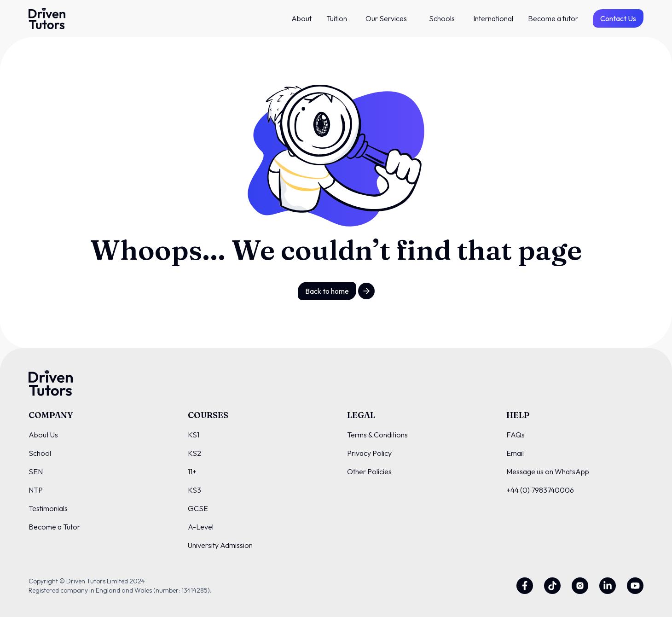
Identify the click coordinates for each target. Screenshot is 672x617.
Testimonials (48, 508)
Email (515, 453)
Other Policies (369, 471)
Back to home (327, 291)
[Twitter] (552, 586)
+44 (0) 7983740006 (540, 490)
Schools (442, 18)
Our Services (386, 18)
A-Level (201, 527)
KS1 (194, 435)
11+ (192, 471)
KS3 (194, 490)
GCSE (198, 508)
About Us (43, 435)
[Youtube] (635, 586)
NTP (36, 490)
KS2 (194, 453)
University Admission (220, 545)
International (493, 18)
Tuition (337, 18)
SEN (36, 471)
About (301, 18)
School (40, 453)
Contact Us (618, 18)
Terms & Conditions (377, 435)
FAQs (516, 435)
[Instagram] (580, 586)
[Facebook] (525, 586)
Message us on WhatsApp (548, 471)
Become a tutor (553, 18)
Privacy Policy (369, 453)
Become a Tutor (54, 527)
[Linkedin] (608, 586)
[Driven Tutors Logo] (47, 18)
